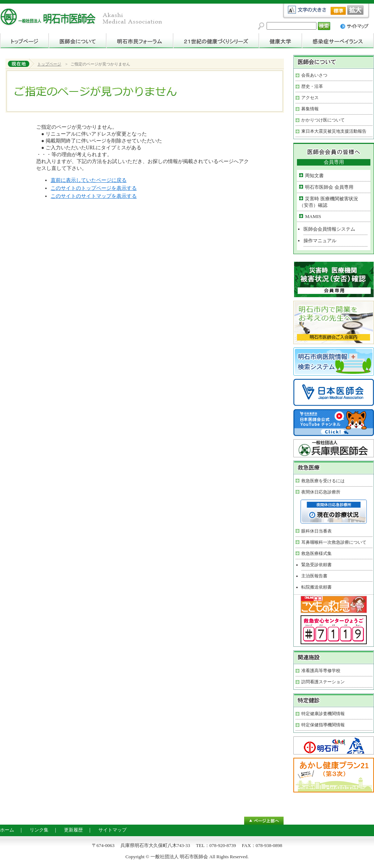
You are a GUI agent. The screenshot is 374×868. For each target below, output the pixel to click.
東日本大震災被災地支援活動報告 (334, 131)
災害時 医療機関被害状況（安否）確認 (328, 202)
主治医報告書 (314, 576)
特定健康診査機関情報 (323, 714)
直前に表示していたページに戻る (89, 180)
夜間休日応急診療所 (321, 492)
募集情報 (310, 109)
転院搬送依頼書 (316, 587)
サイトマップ (112, 830)
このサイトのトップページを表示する (94, 188)
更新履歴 (73, 830)
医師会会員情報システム (329, 229)
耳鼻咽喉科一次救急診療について (334, 542)
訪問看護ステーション (323, 682)
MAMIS (313, 216)
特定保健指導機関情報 (323, 725)
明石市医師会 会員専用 (329, 187)
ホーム (7, 830)
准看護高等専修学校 (321, 671)
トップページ (49, 64)
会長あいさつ (314, 75)
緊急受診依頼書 (316, 565)
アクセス (310, 98)
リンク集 (39, 830)
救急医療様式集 (316, 553)
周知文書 (314, 176)
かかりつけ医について (323, 120)
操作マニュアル (320, 241)
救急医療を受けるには (323, 481)
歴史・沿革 (312, 86)
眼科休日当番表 (316, 531)
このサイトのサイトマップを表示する (94, 196)
